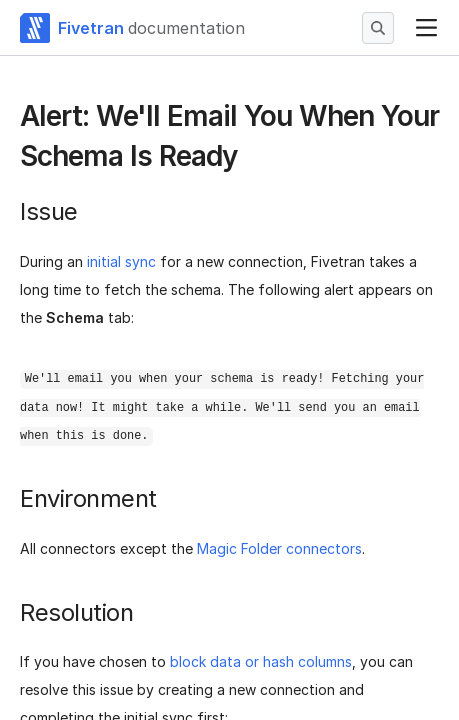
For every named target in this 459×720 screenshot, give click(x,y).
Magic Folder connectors (279, 548)
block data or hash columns (261, 661)
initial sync (121, 261)
